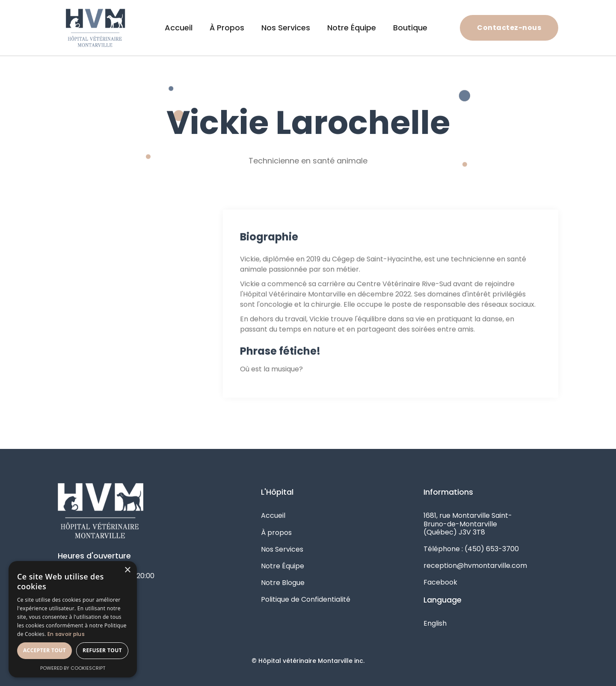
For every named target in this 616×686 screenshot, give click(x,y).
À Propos (227, 28)
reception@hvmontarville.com (475, 566)
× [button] (127, 570)
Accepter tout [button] (44, 650)
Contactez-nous (509, 28)
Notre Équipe (352, 28)
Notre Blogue (283, 583)
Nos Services (286, 28)
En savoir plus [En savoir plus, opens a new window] (66, 634)
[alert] (73, 619)
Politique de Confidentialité (306, 599)
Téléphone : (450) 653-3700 (471, 549)
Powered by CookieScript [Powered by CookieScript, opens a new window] (73, 668)
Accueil (179, 28)
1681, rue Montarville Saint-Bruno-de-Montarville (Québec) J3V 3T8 (468, 524)
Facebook (440, 582)
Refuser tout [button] (102, 650)
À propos (276, 533)
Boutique (410, 28)
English (435, 623)
